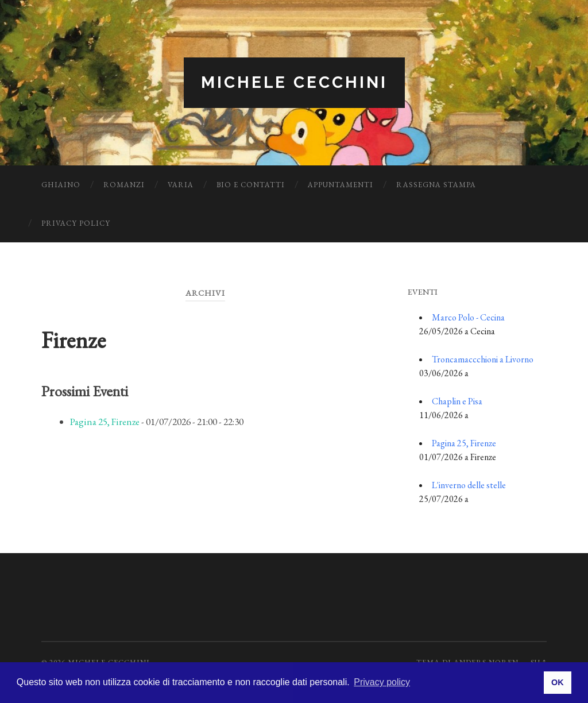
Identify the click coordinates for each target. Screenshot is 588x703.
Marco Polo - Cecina (468, 317)
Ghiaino (61, 185)
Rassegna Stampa (436, 185)
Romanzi (124, 185)
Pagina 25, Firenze (105, 422)
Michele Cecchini (294, 82)
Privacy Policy (76, 223)
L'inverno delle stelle (469, 485)
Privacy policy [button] (382, 682)
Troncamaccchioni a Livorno (483, 359)
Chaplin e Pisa (457, 401)
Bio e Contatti (251, 185)
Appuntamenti (341, 185)
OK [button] (558, 682)
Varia (181, 185)
